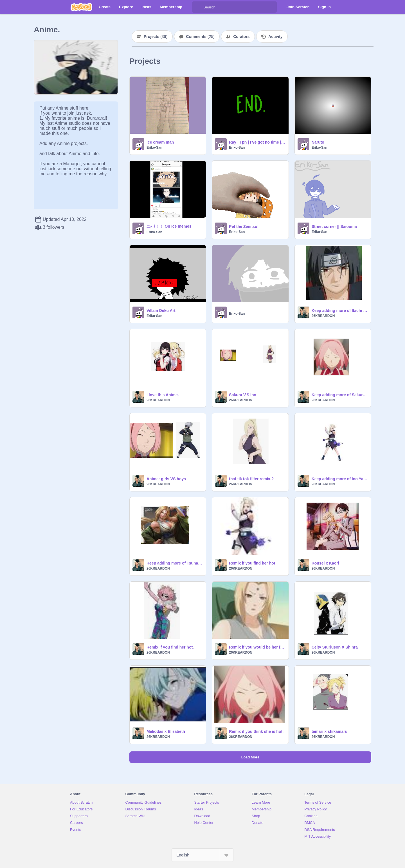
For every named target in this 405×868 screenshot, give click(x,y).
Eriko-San (154, 148)
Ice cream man (160, 142)
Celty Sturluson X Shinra (335, 647)
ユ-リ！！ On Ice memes (169, 226)
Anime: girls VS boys (166, 479)
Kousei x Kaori (325, 563)
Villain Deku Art (161, 311)
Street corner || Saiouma (334, 226)
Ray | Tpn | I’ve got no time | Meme (257, 142)
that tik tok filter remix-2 (251, 479)
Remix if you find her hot (252, 563)
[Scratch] (81, 7)
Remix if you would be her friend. (257, 647)
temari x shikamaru (330, 731)
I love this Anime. (163, 395)
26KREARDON (323, 316)
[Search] (198, 7)
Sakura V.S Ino (243, 395)
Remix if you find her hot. (170, 647)
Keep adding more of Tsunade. (175, 563)
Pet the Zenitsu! (244, 226)
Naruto (318, 142)
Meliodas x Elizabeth (166, 731)
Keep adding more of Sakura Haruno (340, 395)
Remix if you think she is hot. (256, 731)
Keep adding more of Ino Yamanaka (340, 479)
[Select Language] (202, 855)
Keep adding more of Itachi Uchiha (340, 311)
